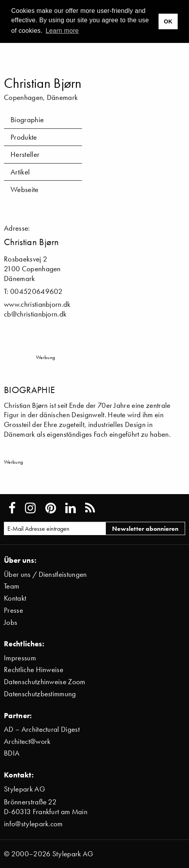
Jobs (11, 622)
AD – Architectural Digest (42, 729)
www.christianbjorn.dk (37, 304)
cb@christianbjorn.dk (35, 314)
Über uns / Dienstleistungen (45, 574)
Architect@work (27, 741)
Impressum (20, 658)
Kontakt (15, 598)
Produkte (24, 137)
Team (12, 586)
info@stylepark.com (33, 824)
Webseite (25, 189)
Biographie (27, 120)
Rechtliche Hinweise (34, 670)
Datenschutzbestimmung (40, 694)
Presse (13, 610)
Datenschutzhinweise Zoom (45, 682)
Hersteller (25, 154)
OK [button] (168, 21)
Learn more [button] (62, 31)
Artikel (20, 172)
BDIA (12, 753)
